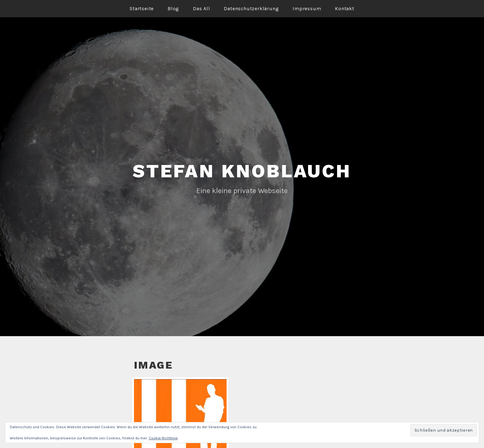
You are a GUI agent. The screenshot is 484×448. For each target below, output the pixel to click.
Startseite (142, 8)
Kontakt (345, 8)
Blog (173, 8)
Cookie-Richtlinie (163, 438)
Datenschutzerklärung (251, 8)
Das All (202, 8)
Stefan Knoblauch (242, 171)
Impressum (307, 8)
